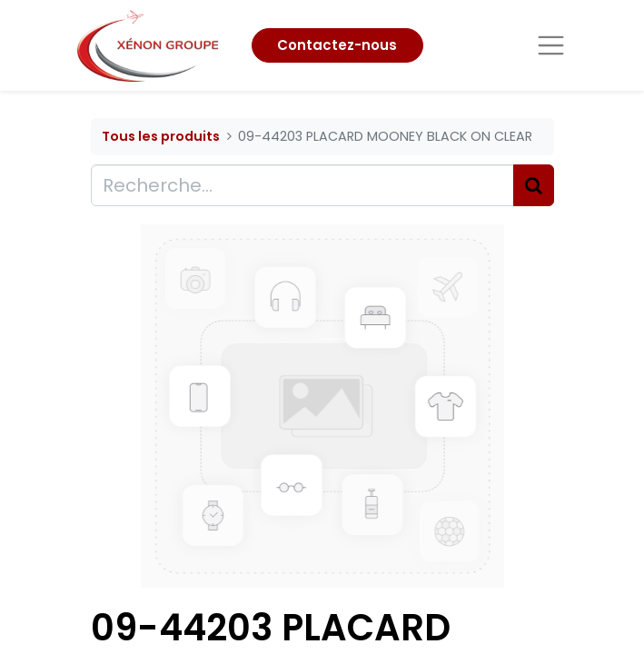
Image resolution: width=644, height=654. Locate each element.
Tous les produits (161, 136)
